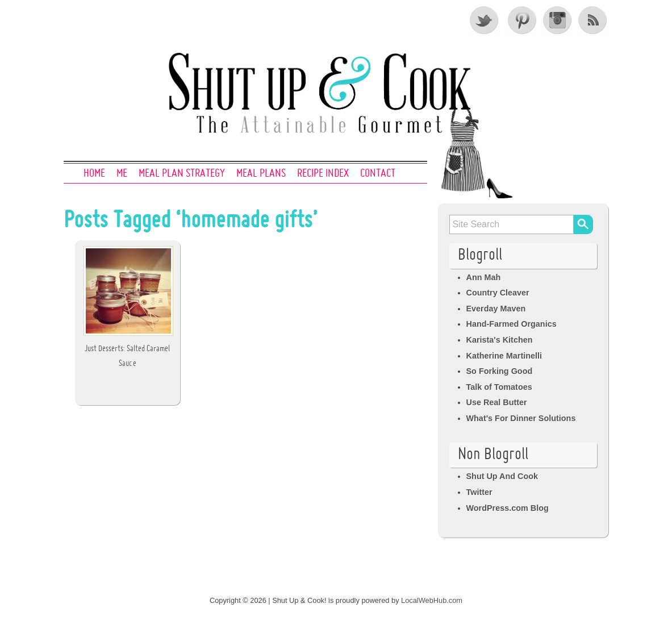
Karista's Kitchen (500, 340)
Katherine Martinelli (504, 356)
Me (122, 174)
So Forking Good (500, 371)
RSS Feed (594, 20)
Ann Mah (484, 277)
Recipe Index (323, 174)
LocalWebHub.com (432, 600)
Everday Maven (496, 309)
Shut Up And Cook (502, 476)
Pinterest (521, 20)
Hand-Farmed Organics (512, 324)
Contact (378, 174)
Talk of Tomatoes (499, 387)
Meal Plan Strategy (182, 174)
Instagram (557, 20)
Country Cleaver (498, 293)
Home (94, 174)
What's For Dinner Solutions (521, 418)
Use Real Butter (497, 402)
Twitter (485, 20)
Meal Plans (261, 174)
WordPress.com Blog (508, 508)
